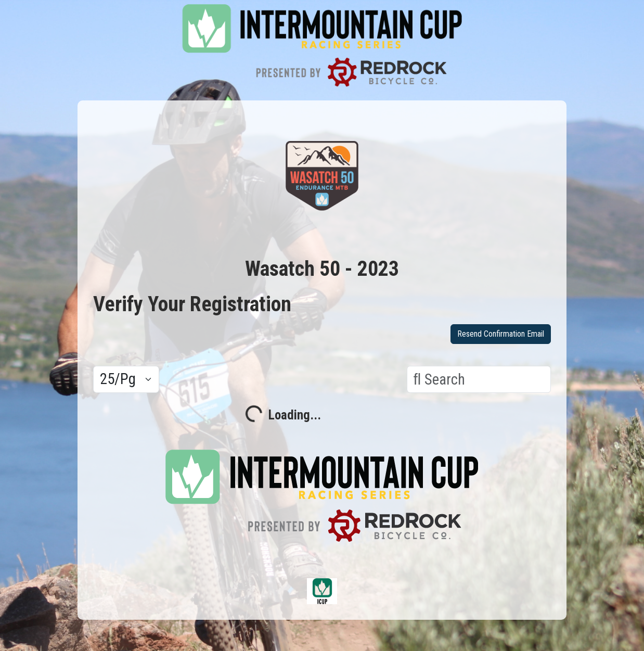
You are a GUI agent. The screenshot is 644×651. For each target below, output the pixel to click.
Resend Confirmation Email (501, 334)
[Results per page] (126, 379)
